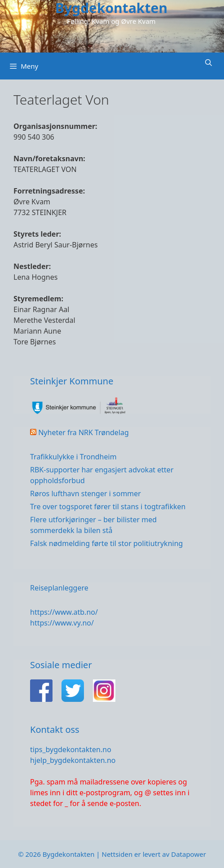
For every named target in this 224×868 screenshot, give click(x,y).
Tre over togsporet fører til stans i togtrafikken (108, 507)
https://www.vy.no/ (62, 623)
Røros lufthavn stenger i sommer (86, 493)
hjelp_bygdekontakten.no (73, 760)
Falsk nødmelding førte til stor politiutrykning (106, 543)
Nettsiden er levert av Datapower (154, 854)
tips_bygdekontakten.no (71, 749)
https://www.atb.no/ (64, 612)
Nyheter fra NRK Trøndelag (83, 432)
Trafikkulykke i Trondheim (73, 457)
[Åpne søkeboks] (209, 63)
